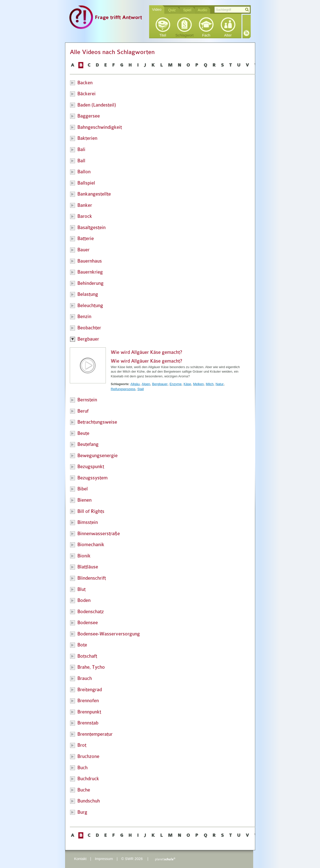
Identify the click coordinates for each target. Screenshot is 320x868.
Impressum (104, 859)
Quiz (172, 10)
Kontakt (80, 859)
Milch (210, 384)
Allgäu (135, 384)
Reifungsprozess (123, 389)
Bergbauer (160, 384)
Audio (202, 10)
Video (157, 10)
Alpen (146, 384)
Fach (206, 35)
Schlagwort (185, 35)
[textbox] (232, 10)
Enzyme (176, 384)
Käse (187, 384)
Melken (199, 384)
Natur (219, 384)
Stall (141, 389)
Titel (163, 35)
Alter (228, 35)
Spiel (187, 10)
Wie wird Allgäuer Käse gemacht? (146, 352)
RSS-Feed (246, 33)
